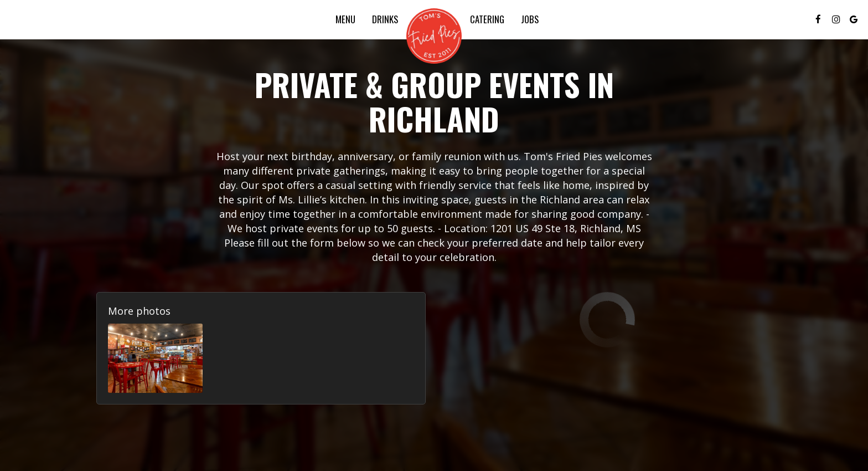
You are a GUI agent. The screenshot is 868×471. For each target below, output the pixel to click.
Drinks (385, 19)
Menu (345, 19)
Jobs (530, 19)
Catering (487, 19)
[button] (155, 358)
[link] (434, 36)
